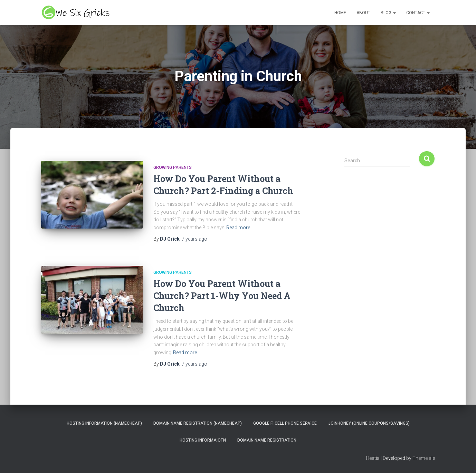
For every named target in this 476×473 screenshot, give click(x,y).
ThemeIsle (424, 458)
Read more (238, 228)
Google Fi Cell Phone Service (285, 423)
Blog (388, 13)
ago (194, 239)
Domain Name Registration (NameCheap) (198, 423)
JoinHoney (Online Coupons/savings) (369, 423)
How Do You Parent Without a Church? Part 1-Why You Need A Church (222, 296)
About (363, 13)
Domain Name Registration (267, 440)
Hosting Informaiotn (203, 440)
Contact (418, 13)
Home (340, 13)
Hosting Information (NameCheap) (104, 423)
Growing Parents (173, 167)
